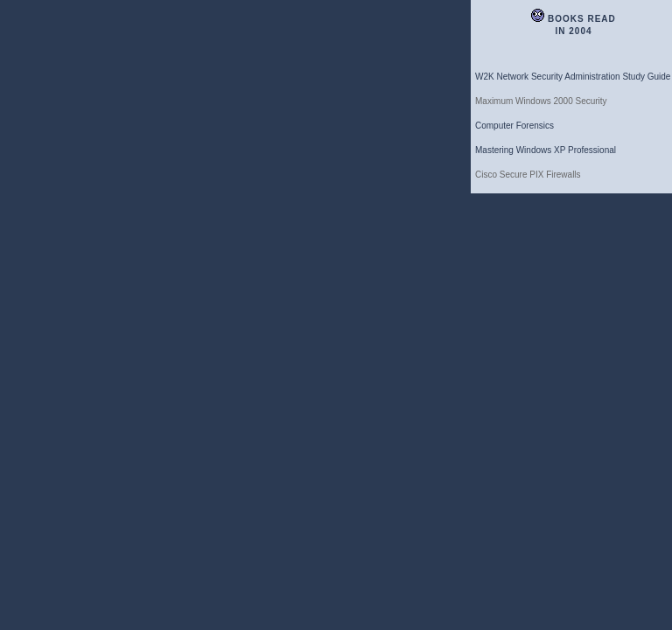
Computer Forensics (514, 126)
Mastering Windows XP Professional (546, 150)
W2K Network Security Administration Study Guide (573, 77)
